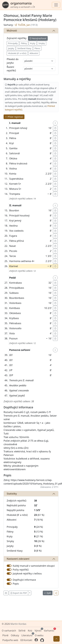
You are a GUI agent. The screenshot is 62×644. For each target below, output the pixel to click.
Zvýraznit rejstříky (17, 38)
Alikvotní (34, 53)
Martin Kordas (18, 624)
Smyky (42, 43)
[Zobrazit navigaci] (56, 5)
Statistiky (12, 494)
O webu (39, 635)
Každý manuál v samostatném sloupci (34, 566)
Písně (5, 635)
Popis (16, 584)
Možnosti (12, 31)
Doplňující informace (24, 580)
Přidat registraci (14, 117)
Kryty (33, 43)
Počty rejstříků (21, 570)
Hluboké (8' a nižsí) (17, 53)
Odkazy (15, 635)
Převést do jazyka (13, 61)
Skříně (22, 631)
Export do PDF (19, 593)
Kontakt (26, 640)
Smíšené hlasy (24, 48)
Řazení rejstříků (11, 69)
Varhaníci (49, 630)
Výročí (38, 630)
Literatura (27, 635)
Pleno (37, 48)
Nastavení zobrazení (18, 559)
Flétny (24, 43)
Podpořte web (10, 640)
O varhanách (9, 631)
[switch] (9, 566)
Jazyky (11, 48)
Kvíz (30, 631)
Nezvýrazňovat (38, 38)
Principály (13, 43)
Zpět (48, 593)
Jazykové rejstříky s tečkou (27, 574)
